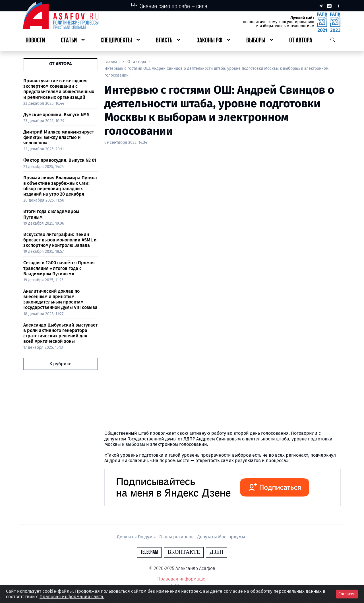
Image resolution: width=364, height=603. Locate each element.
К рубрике (60, 364)
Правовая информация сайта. (72, 597)
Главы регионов (177, 537)
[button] (73, 41)
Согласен (347, 594)
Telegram (149, 552)
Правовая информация (182, 579)
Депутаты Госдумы (137, 537)
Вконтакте (184, 552)
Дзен (217, 552)
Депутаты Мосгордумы (221, 537)
